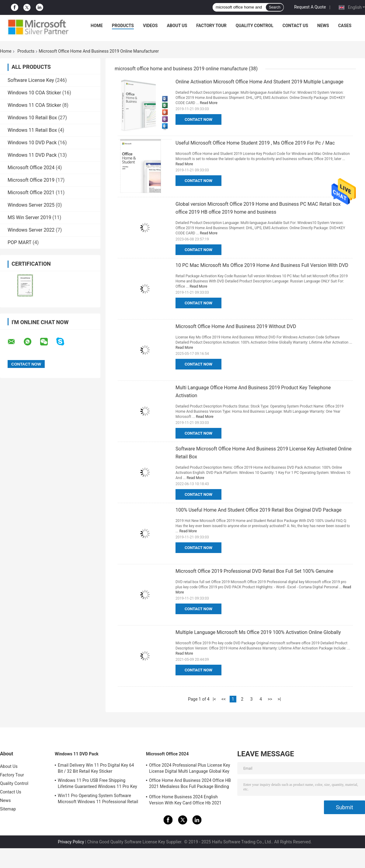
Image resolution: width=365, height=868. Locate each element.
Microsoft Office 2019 (31, 180)
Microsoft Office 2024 (31, 168)
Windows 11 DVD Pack (32, 155)
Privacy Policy (71, 842)
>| (279, 699)
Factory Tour (211, 26)
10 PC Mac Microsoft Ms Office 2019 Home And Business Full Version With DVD (262, 265)
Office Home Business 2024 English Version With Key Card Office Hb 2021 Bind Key (185, 801)
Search (275, 7)
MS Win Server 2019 (29, 217)
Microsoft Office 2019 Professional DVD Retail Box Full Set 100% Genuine (254, 571)
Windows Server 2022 (31, 230)
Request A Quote (310, 7)
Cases (345, 26)
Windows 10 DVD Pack (32, 143)
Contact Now (198, 119)
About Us (177, 26)
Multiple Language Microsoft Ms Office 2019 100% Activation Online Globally (258, 632)
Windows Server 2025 (31, 205)
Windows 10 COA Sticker (34, 93)
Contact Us (295, 26)
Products (123, 26)
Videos (150, 26)
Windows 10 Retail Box (32, 118)
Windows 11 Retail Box (32, 130)
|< (214, 699)
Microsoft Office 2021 (31, 192)
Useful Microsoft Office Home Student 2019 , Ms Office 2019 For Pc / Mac (255, 143)
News (323, 26)
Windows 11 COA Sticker (34, 105)
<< (224, 699)
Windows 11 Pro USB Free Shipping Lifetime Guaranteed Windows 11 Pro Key (97, 783)
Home (97, 26)
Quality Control (255, 26)
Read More (209, 103)
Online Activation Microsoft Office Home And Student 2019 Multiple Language (259, 82)
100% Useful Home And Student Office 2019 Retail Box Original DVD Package (259, 510)
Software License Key (31, 80)
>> (270, 699)
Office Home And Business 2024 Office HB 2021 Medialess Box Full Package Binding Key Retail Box (190, 784)
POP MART (19, 242)
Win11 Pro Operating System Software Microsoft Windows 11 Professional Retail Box (98, 800)
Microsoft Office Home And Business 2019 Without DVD (236, 326)
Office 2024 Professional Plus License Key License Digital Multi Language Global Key (189, 768)
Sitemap (8, 809)
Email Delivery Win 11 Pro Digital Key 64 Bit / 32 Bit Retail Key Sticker (96, 768)
